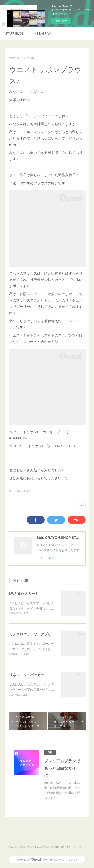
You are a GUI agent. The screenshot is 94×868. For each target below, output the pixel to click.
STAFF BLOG (14, 34)
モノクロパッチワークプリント (34, 634)
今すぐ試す (61, 21)
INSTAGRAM (42, 34)
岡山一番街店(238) (19, 491)
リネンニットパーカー (27, 675)
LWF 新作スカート (24, 594)
